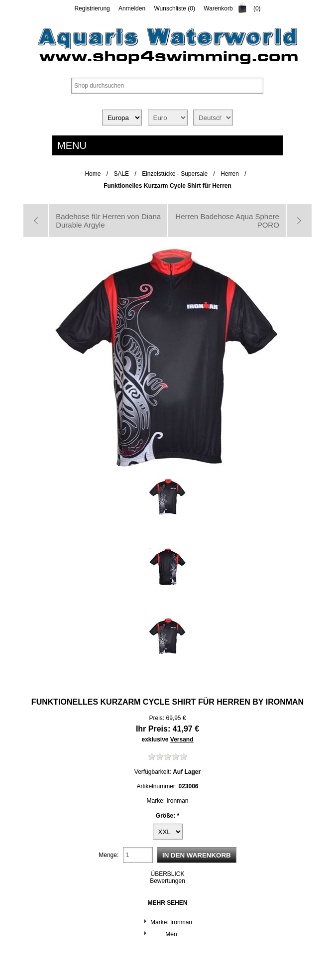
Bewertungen (167, 881)
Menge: (109, 855)
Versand (182, 739)
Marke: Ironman (171, 922)
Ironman (285, 702)
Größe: (167, 815)
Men (171, 934)
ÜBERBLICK (167, 874)
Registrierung (92, 8)
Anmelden (132, 8)
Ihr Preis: (153, 729)
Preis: (157, 718)
